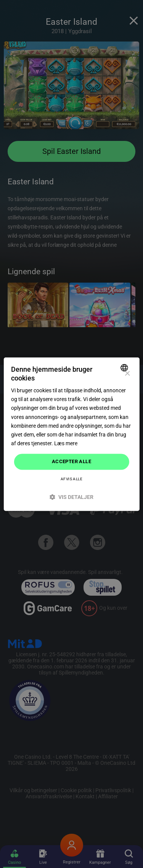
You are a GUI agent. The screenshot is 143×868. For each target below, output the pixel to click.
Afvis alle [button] (71, 479)
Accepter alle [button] (71, 461)
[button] (71, 497)
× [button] (127, 374)
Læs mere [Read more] (66, 443)
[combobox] (125, 368)
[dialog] (71, 434)
